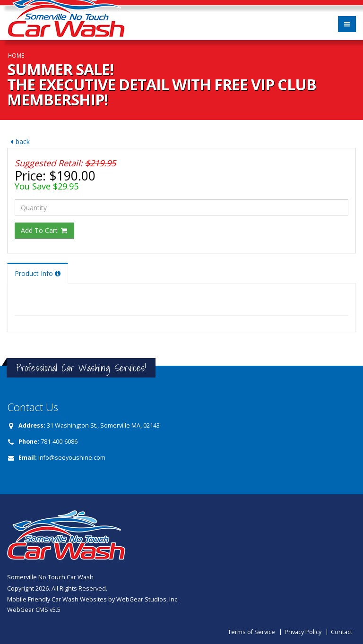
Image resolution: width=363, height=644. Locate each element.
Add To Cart (44, 230)
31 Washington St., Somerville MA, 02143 (103, 425)
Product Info (38, 273)
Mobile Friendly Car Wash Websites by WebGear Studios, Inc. (93, 599)
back (18, 142)
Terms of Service (251, 632)
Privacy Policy (303, 632)
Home (16, 55)
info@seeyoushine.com (72, 458)
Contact (341, 632)
